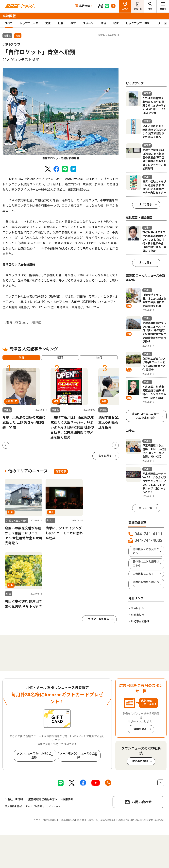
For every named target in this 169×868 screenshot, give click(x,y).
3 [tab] (39, 445)
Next (115, 445)
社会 (61, 23)
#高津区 (36, 323)
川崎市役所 (137, 615)
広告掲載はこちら (143, 574)
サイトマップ (53, 806)
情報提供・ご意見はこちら (146, 551)
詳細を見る (140, 729)
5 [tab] (57, 445)
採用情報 (68, 799)
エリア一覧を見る (99, 619)
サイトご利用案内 (35, 806)
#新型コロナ (22, 323)
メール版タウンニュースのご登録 (78, 756)
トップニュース (29, 23)
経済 (116, 23)
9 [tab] (94, 445)
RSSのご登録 (140, 761)
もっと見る (105, 456)
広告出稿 (84, 6)
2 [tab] (30, 445)
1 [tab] (20, 445)
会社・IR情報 (15, 799)
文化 (48, 23)
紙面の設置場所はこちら (146, 584)
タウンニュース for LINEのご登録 (34, 756)
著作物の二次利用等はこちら (146, 564)
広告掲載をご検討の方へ (43, 799)
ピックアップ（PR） (138, 23)
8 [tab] (85, 445)
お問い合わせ (142, 802)
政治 (103, 23)
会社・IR (138, 9)
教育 (73, 23)
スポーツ (88, 23)
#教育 (9, 323)
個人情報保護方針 (14, 806)
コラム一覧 (145, 508)
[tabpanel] (61, 114)
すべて (9, 23)
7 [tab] (75, 445)
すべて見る (145, 205)
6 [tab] (66, 445)
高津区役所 (137, 608)
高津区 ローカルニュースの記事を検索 (145, 416)
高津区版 (9, 16)
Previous (6, 445)
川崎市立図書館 (140, 621)
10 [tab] (103, 445)
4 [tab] (48, 445)
